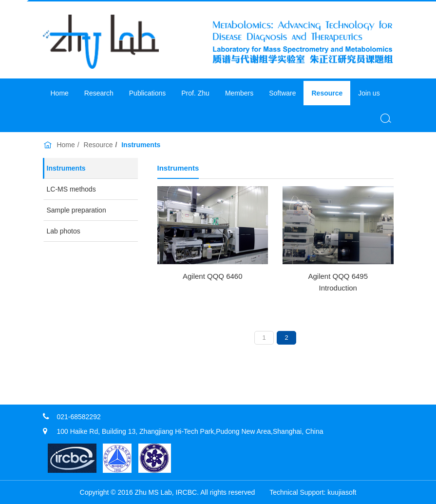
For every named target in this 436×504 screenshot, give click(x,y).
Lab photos (64, 231)
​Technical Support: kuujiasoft (313, 492)
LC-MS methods (71, 189)
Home (60, 93)
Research (99, 93)
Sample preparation (76, 210)
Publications (148, 93)
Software (282, 93)
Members (239, 93)
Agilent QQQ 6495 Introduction (338, 282)
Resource (327, 93)
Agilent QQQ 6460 (213, 276)
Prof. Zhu (195, 93)
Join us (369, 93)
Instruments (66, 168)
